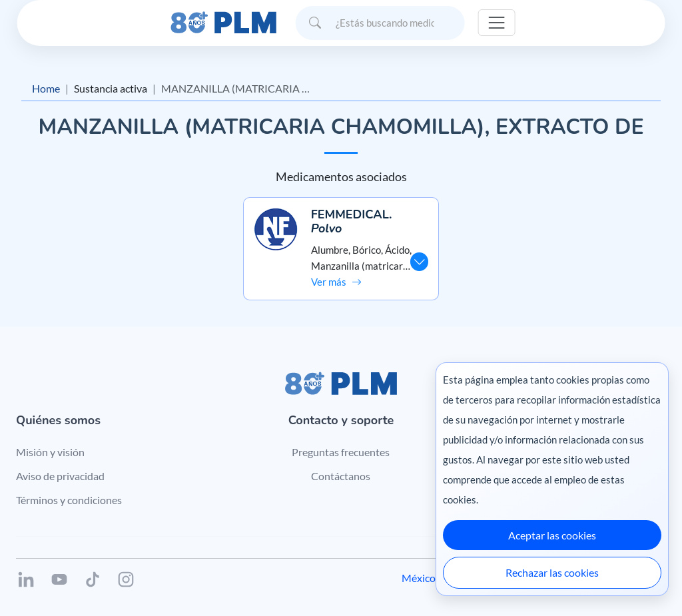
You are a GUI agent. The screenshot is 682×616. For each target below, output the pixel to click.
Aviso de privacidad (60, 476)
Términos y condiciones (69, 500)
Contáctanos (341, 476)
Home (46, 88)
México (419, 578)
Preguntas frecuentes (341, 452)
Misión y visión (50, 452)
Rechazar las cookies (552, 572)
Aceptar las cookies (552, 535)
